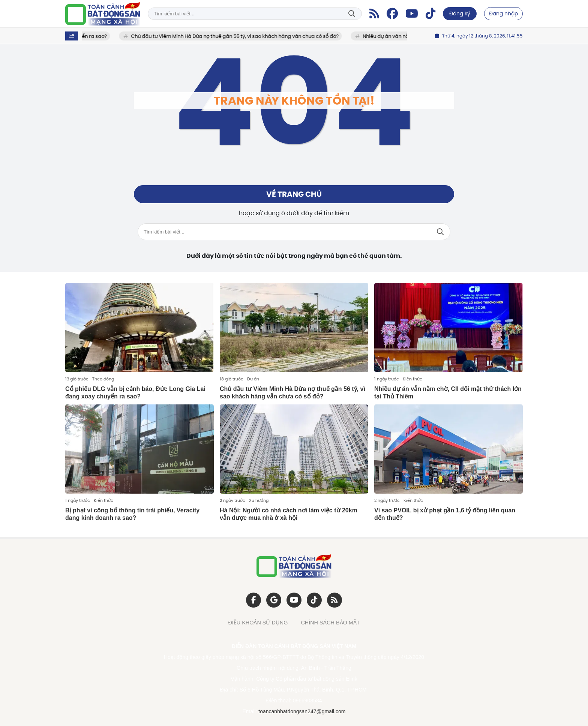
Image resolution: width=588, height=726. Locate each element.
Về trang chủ (294, 194)
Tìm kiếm (352, 14)
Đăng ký (460, 13)
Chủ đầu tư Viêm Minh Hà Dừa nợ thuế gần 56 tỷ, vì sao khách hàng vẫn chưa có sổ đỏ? (240, 36)
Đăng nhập (503, 13)
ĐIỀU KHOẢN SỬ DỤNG (258, 623)
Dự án (253, 379)
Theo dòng (103, 379)
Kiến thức (412, 379)
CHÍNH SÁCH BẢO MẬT (330, 623)
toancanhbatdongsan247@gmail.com (302, 711)
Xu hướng (259, 500)
